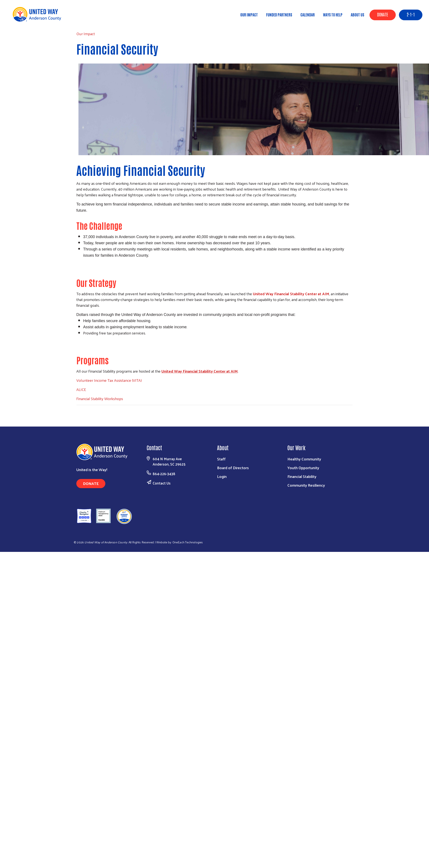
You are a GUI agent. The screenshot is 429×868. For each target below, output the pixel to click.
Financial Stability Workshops (100, 399)
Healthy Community (304, 459)
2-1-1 (411, 14)
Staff (221, 459)
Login (222, 476)
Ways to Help (333, 14)
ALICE (81, 389)
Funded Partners (279, 14)
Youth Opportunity (303, 468)
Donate (383, 14)
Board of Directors (233, 468)
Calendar (308, 14)
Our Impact (249, 14)
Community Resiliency (306, 485)
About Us (357, 14)
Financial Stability (302, 476)
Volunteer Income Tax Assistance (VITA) (109, 380)
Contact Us (162, 483)
